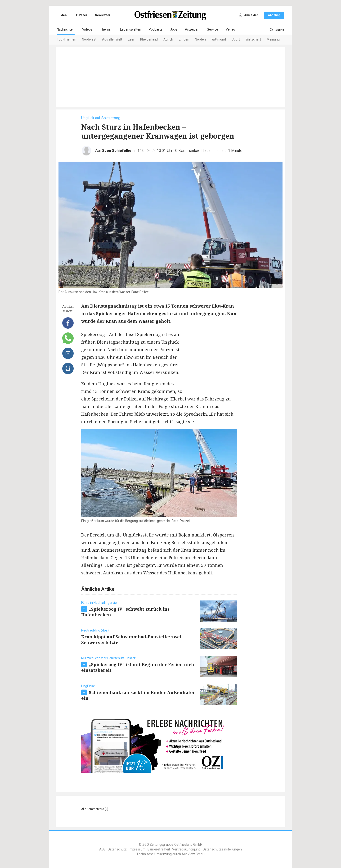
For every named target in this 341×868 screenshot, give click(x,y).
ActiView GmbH (193, 854)
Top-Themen (67, 39)
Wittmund (219, 39)
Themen (106, 30)
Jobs (174, 30)
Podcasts (156, 30)
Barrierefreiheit (159, 849)
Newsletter (103, 15)
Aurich (168, 39)
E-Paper (82, 15)
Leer (131, 39)
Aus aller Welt (112, 39)
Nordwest (89, 39)
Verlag (230, 30)
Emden (184, 39)
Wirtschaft (253, 39)
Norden (200, 39)
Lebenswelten (131, 30)
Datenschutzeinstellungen (222, 849)
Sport (236, 39)
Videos (87, 30)
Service (213, 30)
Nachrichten (66, 30)
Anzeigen (192, 30)
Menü (61, 15)
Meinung (273, 39)
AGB (102, 849)
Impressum (137, 849)
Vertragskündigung (186, 849)
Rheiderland (149, 39)
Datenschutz (117, 849)
